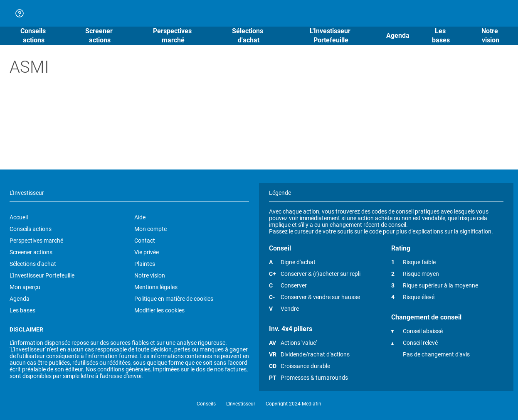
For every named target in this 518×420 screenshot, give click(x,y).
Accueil (19, 217)
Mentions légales (156, 287)
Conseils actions (31, 229)
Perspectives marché (36, 241)
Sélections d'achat (33, 264)
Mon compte (150, 229)
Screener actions (31, 252)
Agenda (20, 299)
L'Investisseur (241, 404)
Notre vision (150, 275)
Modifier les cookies (159, 310)
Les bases (22, 310)
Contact (145, 241)
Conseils (206, 404)
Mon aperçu (25, 287)
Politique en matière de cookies (174, 299)
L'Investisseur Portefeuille (42, 275)
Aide (140, 217)
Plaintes (145, 264)
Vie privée (147, 252)
